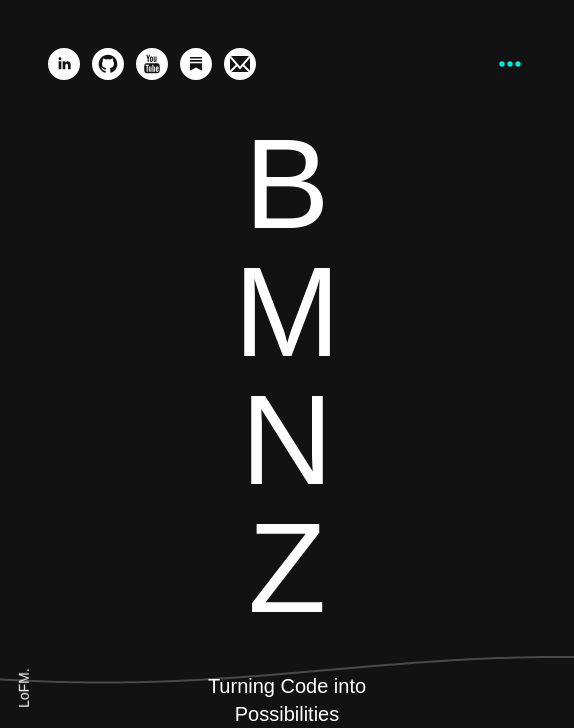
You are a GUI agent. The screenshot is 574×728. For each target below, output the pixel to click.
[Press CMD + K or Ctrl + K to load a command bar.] (510, 64)
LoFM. (24, 688)
